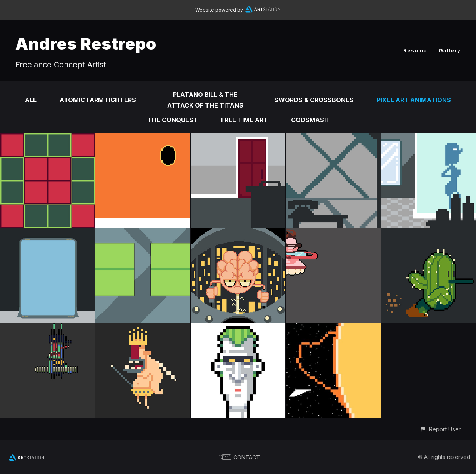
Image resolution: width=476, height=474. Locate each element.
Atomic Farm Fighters (98, 100)
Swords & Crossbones (314, 100)
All (31, 100)
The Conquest (173, 120)
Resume (415, 50)
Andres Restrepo (86, 44)
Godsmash (310, 120)
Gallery (450, 50)
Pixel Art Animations (414, 100)
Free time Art (245, 120)
